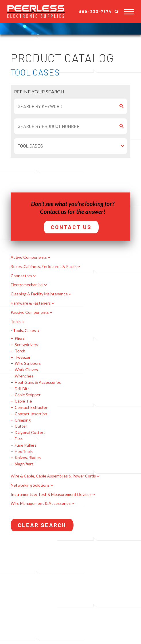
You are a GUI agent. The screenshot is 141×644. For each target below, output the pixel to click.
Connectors (21, 276)
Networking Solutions (30, 485)
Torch (20, 351)
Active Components (29, 257)
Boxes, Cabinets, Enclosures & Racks (44, 267)
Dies (19, 439)
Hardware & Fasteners (31, 303)
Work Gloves (26, 370)
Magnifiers (24, 464)
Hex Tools (24, 452)
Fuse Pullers (26, 445)
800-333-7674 (95, 12)
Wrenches (24, 376)
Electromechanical (27, 285)
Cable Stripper (28, 395)
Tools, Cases (24, 331)
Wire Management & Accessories (41, 503)
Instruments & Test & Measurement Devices (51, 494)
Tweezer (23, 357)
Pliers (20, 338)
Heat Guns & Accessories (38, 382)
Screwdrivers (26, 345)
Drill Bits (22, 389)
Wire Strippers (28, 363)
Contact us (53, 211)
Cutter (21, 426)
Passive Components (30, 312)
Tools (16, 322)
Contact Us (71, 227)
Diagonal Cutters (30, 433)
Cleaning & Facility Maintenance (39, 294)
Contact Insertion (31, 414)
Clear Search (42, 525)
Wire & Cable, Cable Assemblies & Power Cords (53, 476)
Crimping (23, 420)
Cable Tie (23, 401)
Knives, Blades (28, 458)
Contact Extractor (31, 407)
